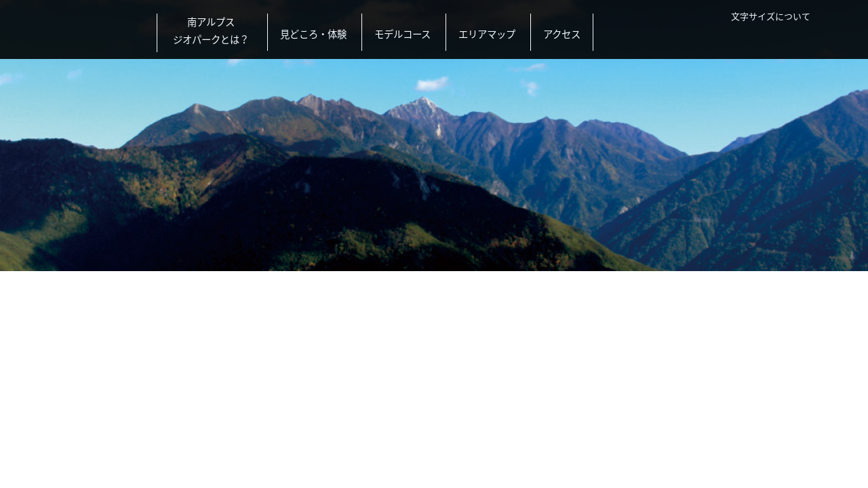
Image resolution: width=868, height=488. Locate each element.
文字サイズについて (771, 16)
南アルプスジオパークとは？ (211, 30)
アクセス (562, 34)
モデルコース (402, 34)
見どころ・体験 (313, 34)
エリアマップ (487, 34)
